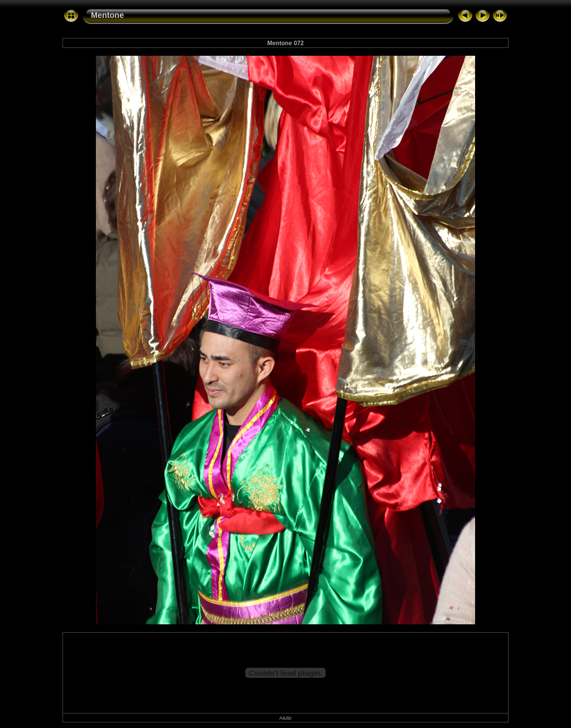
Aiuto (285, 718)
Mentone (107, 15)
